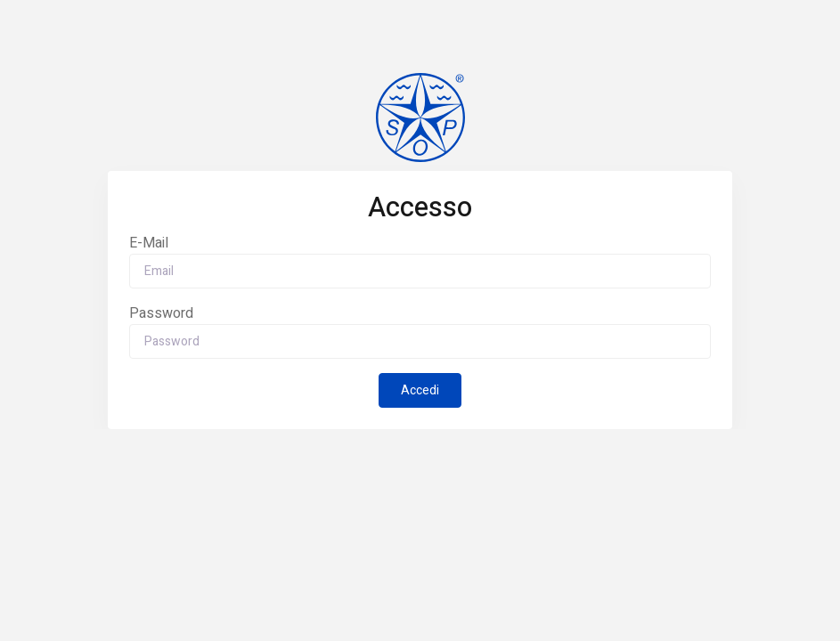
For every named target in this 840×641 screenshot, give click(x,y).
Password (161, 313)
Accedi (420, 390)
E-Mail (149, 243)
